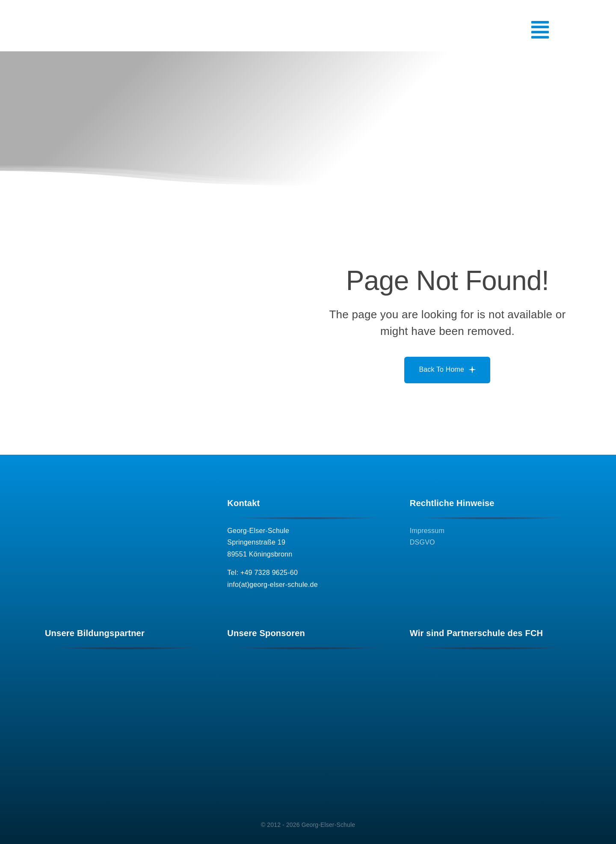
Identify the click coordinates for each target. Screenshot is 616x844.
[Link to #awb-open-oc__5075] (505, 30)
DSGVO (422, 542)
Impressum (427, 531)
